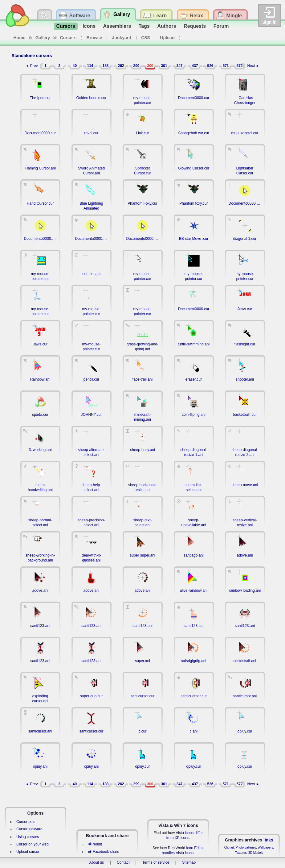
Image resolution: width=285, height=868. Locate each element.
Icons (89, 26)
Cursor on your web (33, 844)
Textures (241, 853)
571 (226, 66)
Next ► (254, 66)
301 (164, 66)
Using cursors (28, 837)
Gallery (43, 38)
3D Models (256, 853)
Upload (167, 38)
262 (121, 66)
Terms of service (156, 862)
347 (179, 66)
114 (90, 66)
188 (105, 66)
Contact (123, 862)
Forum (221, 26)
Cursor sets (26, 822)
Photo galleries (246, 847)
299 (136, 66)
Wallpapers (266, 847)
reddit (95, 844)
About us (97, 862)
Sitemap (189, 862)
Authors (167, 26)
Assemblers (117, 26)
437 (195, 66)
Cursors (66, 26)
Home (20, 38)
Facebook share (104, 852)
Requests (195, 26)
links (268, 840)
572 (239, 66)
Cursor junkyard (29, 829)
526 (210, 66)
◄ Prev (32, 66)
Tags (144, 26)
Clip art (229, 847)
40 (75, 66)
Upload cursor (28, 852)
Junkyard (122, 38)
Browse (94, 38)
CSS (146, 38)
